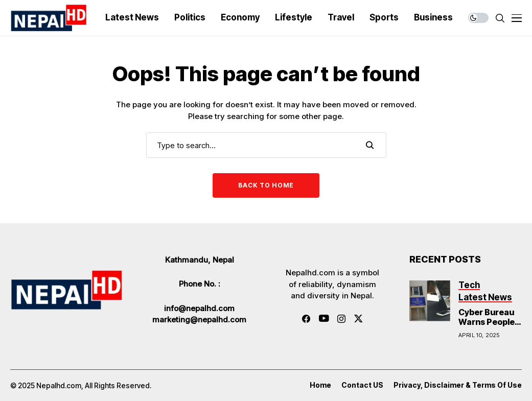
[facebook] (306, 319)
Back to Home (266, 185)
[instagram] (341, 319)
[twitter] (358, 319)
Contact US (362, 385)
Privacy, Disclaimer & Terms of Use (458, 385)
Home (320, 385)
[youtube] (324, 319)
